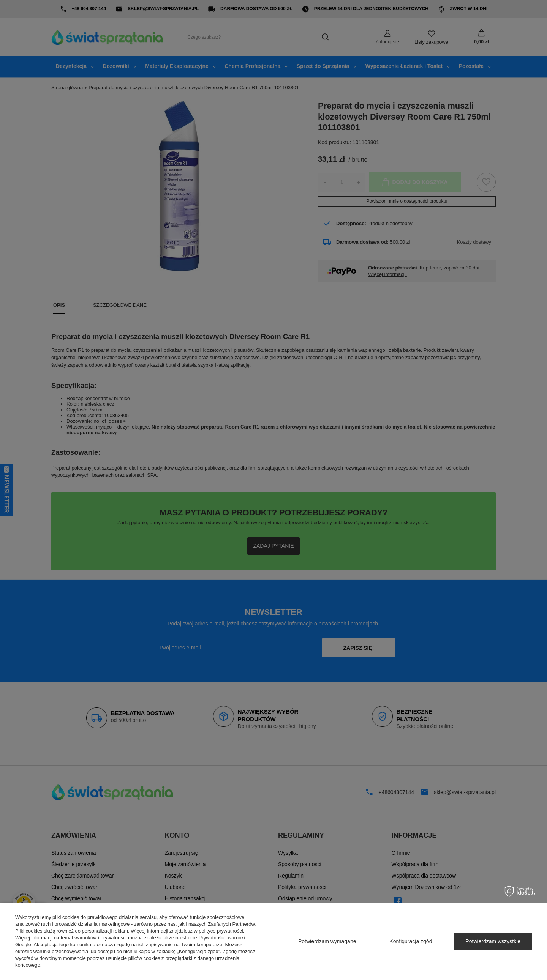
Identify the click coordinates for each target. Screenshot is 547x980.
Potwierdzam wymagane (327, 941)
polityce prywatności (221, 931)
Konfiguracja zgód (411, 941)
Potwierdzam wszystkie (493, 941)
